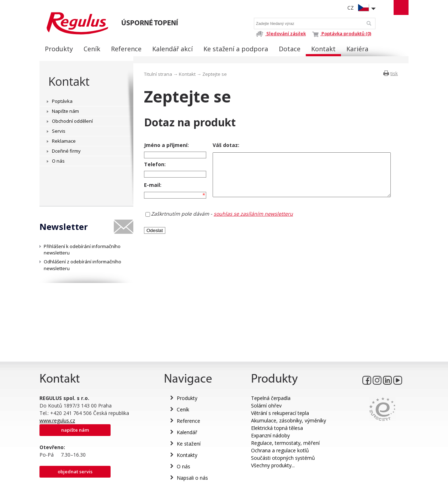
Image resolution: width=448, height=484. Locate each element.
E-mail (152, 189)
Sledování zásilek (281, 33)
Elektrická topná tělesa (277, 428)
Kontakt (69, 81)
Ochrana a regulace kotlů (280, 450)
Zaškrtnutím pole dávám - (222, 219)
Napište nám (75, 430)
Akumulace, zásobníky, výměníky (289, 420)
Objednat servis (75, 472)
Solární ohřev (266, 406)
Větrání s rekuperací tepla (280, 413)
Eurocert (382, 409)
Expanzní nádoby (270, 435)
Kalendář (187, 432)
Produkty (187, 398)
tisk (394, 73)
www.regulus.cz (57, 420)
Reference (188, 421)
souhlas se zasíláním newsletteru (253, 219)
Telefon (154, 166)
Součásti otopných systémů (283, 458)
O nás (183, 466)
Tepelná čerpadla (271, 398)
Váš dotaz (220, 145)
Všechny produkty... (273, 465)
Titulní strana (158, 74)
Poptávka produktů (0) (342, 33)
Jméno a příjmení (166, 145)
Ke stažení (189, 444)
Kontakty (187, 455)
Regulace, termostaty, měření (285, 443)
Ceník (183, 409)
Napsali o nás (192, 478)
